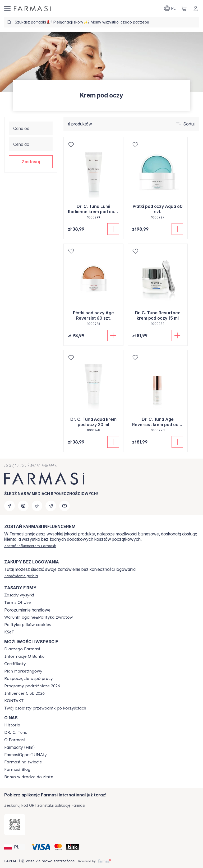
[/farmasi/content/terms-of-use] (17, 603)
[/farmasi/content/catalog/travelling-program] (32, 686)
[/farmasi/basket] (184, 8)
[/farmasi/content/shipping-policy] (19, 595)
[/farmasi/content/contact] (14, 701)
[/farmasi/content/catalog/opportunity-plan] (23, 671)
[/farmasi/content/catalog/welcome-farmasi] (45, 708)
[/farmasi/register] (30, 546)
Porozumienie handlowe (27, 610)
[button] (31, 162)
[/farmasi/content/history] (12, 725)
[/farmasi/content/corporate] (23, 762)
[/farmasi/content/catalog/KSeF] (9, 632)
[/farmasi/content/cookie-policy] (27, 625)
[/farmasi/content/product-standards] (15, 664)
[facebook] (10, 506)
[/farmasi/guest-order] (21, 576)
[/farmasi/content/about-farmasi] (22, 649)
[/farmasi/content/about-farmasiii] (15, 740)
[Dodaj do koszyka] (113, 229)
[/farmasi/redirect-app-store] (15, 825)
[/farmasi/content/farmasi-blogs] (17, 769)
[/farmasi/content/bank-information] (24, 656)
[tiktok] (37, 506)
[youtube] (64, 506)
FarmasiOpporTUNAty (26, 755)
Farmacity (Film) (20, 747)
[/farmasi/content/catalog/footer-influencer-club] (24, 693)
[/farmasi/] (32, 9)
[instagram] (23, 506)
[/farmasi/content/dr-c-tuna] (16, 732)
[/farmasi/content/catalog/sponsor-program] (29, 777)
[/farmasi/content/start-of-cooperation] (29, 679)
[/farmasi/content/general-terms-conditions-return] (38, 617)
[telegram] (51, 506)
